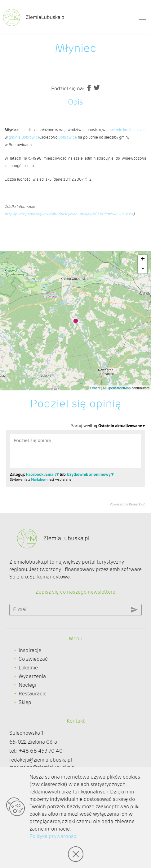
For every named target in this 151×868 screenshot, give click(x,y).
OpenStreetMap (119, 388)
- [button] (143, 269)
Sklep (25, 702)
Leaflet (95, 388)
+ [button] (143, 260)
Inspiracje (30, 650)
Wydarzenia (32, 676)
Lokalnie (28, 668)
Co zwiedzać (33, 659)
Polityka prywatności (53, 836)
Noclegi (27, 685)
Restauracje (33, 694)
